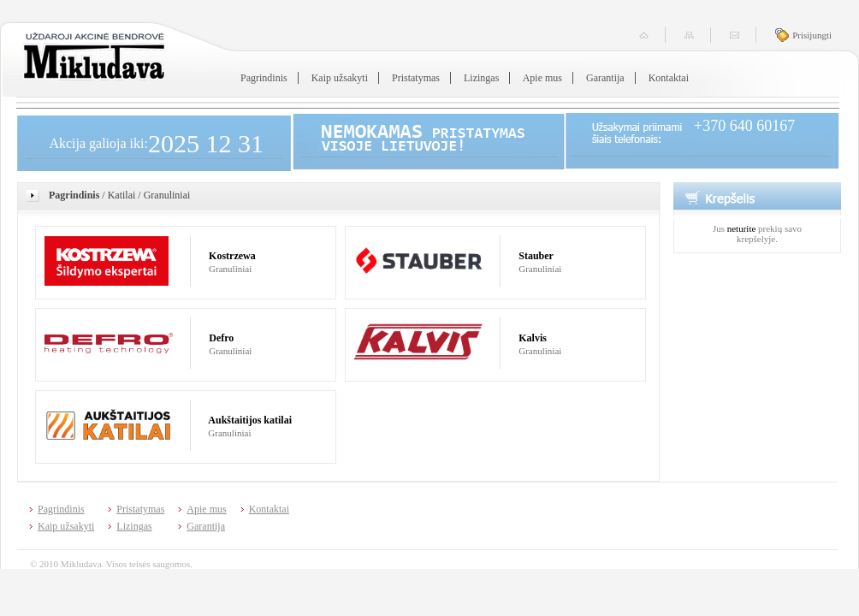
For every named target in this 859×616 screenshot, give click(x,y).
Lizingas (481, 78)
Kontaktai (669, 78)
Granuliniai (167, 195)
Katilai (122, 195)
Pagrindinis (264, 78)
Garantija (605, 78)
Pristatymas (416, 78)
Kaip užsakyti (340, 78)
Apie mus (542, 78)
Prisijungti (812, 35)
